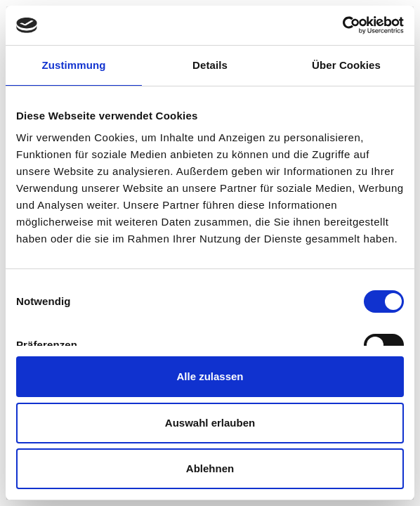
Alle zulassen (210, 376)
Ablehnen (210, 468)
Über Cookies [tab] (346, 65)
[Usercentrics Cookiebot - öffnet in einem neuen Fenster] (342, 25)
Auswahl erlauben (210, 423)
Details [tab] (210, 65)
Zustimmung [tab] (74, 65)
